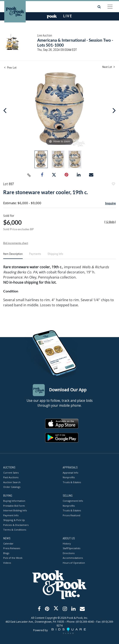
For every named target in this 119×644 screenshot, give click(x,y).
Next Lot (109, 67)
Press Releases (12, 548)
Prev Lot (10, 67)
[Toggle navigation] (110, 7)
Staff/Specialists (71, 548)
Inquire (110, 203)
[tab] (13, 255)
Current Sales (11, 473)
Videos (7, 563)
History (67, 544)
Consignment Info (73, 501)
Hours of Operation (74, 563)
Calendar (8, 544)
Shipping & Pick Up (14, 520)
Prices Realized (71, 515)
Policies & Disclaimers (16, 525)
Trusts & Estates (72, 482)
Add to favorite (113, 184)
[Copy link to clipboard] (29, 175)
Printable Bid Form (14, 506)
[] (110, 222)
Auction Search (12, 482)
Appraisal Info (71, 473)
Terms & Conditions (15, 530)
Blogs (6, 553)
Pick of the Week (13, 558)
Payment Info (11, 515)
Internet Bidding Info (15, 511)
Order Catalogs (12, 487)
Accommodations (73, 558)
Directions (69, 553)
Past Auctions (11, 477)
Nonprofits (69, 477)
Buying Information (14, 501)
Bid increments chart (16, 243)
